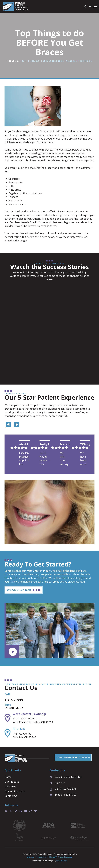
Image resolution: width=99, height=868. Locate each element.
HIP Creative (62, 861)
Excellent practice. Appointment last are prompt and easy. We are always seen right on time (24, 459)
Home (11, 61)
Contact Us (11, 796)
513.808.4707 (16, 708)
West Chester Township (29, 714)
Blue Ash (19, 729)
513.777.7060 (16, 699)
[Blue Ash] (8, 733)
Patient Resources (15, 791)
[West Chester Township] (8, 718)
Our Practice (12, 782)
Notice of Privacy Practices (61, 857)
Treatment (11, 787)
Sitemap (30, 857)
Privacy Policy (42, 857)
